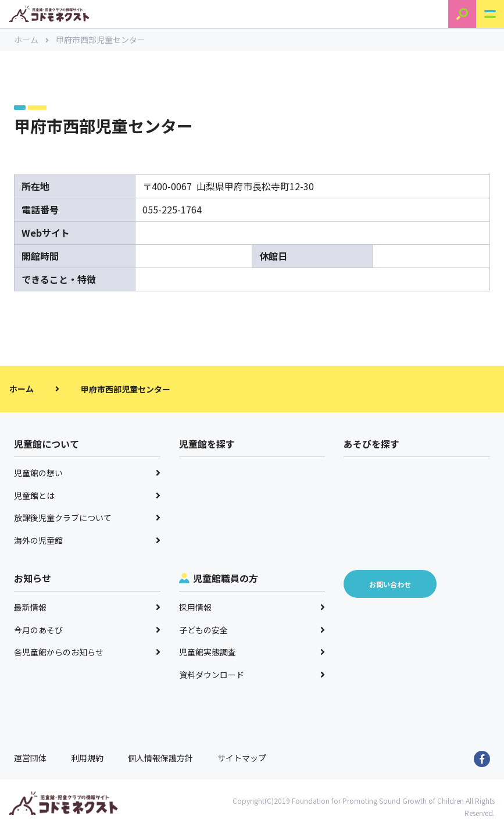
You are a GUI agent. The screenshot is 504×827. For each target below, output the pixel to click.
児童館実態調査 (252, 652)
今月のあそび (87, 630)
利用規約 (87, 758)
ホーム (31, 40)
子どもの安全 (252, 630)
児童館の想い (87, 473)
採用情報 (252, 607)
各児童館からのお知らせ (87, 652)
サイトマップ (242, 758)
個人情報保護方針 (160, 758)
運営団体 (30, 758)
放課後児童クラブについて (87, 518)
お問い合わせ (390, 584)
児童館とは (87, 496)
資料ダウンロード (252, 675)
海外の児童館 (87, 540)
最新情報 (87, 607)
